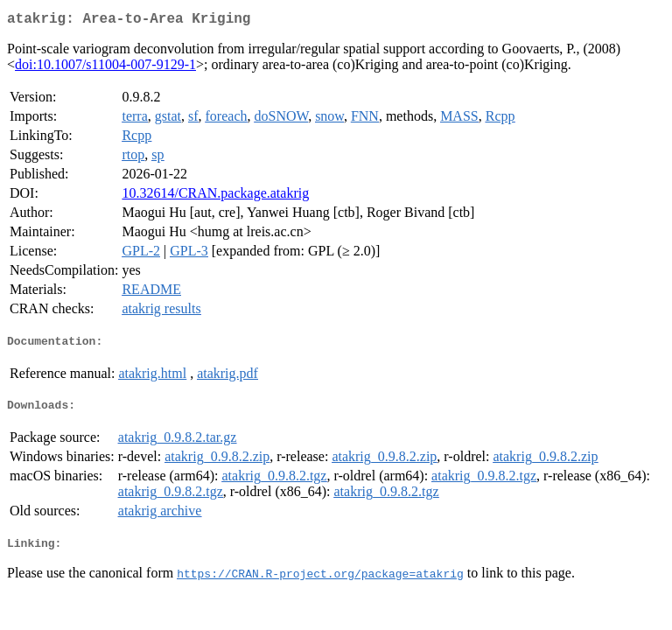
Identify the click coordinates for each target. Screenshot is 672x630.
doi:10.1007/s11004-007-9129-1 (105, 68)
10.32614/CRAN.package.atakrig (215, 196)
